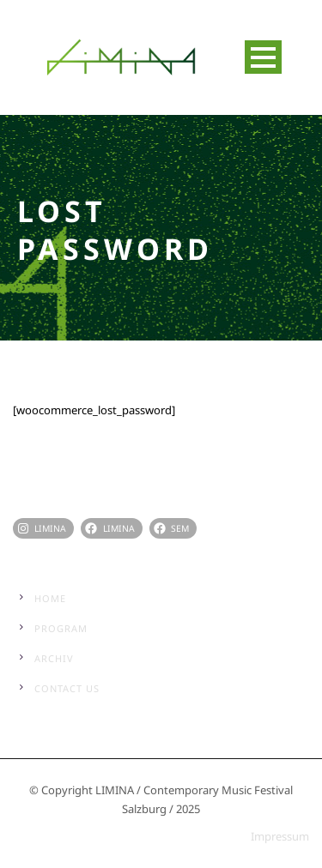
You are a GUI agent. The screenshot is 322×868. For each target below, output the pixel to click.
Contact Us (67, 688)
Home (50, 598)
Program (61, 628)
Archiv (54, 658)
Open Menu (263, 57)
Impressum (280, 836)
